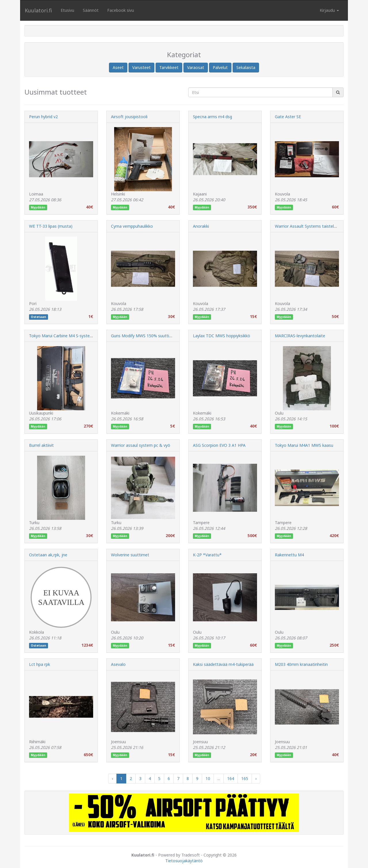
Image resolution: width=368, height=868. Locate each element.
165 (245, 778)
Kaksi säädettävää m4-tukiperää (223, 664)
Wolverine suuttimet (130, 555)
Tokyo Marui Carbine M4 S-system (61, 336)
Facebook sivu (121, 10)
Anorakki (201, 226)
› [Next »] (256, 778)
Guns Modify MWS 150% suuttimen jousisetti (154, 336)
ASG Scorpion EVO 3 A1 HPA (219, 445)
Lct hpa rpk (40, 664)
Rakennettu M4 (289, 555)
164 (231, 778)
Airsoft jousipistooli (129, 117)
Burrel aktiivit (41, 445)
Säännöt (91, 10)
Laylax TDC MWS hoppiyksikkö (222, 336)
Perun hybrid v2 (43, 117)
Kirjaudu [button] (329, 10)
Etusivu (67, 10)
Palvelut (220, 67)
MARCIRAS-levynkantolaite (300, 336)
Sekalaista (246, 67)
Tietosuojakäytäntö (184, 861)
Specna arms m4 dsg (212, 117)
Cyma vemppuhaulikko (132, 226)
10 (208, 778)
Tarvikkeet (169, 67)
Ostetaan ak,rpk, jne (48, 555)
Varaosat (196, 67)
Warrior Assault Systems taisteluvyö (309, 226)
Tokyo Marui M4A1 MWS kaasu (304, 445)
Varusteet (141, 67)
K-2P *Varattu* (207, 555)
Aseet (118, 67)
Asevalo (118, 664)
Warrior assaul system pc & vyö (141, 445)
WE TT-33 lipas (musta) (51, 226)
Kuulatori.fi (38, 10)
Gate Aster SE (288, 117)
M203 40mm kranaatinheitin (301, 664)
